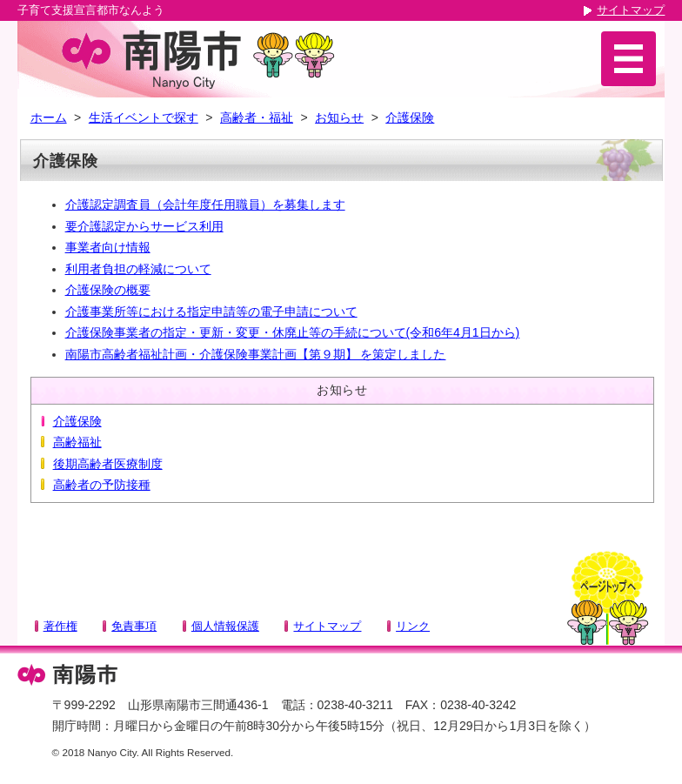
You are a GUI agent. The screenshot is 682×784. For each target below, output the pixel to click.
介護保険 (410, 117)
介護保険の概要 (108, 290)
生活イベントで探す (144, 117)
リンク (413, 626)
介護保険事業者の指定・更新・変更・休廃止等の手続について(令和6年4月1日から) (293, 332)
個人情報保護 (225, 626)
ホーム (49, 117)
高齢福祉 (77, 442)
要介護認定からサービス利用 (144, 226)
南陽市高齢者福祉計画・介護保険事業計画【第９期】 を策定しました (256, 354)
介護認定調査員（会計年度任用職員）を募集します (205, 204)
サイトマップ (631, 10)
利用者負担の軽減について (138, 269)
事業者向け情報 (108, 247)
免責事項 (134, 626)
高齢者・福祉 (257, 117)
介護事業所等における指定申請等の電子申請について (211, 312)
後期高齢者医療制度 (108, 464)
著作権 (60, 626)
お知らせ (339, 117)
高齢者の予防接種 (102, 485)
